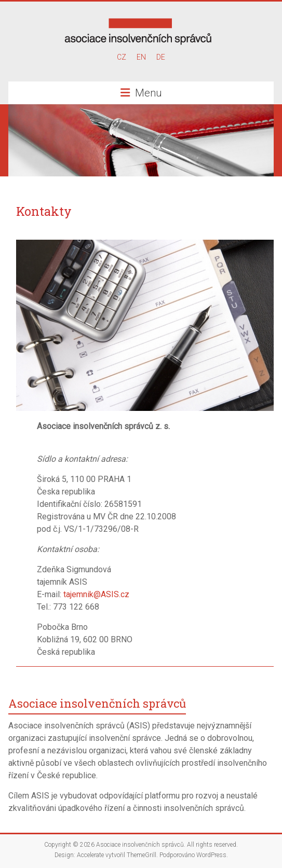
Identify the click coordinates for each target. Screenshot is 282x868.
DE (161, 57)
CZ (122, 57)
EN (141, 57)
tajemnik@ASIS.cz (96, 594)
